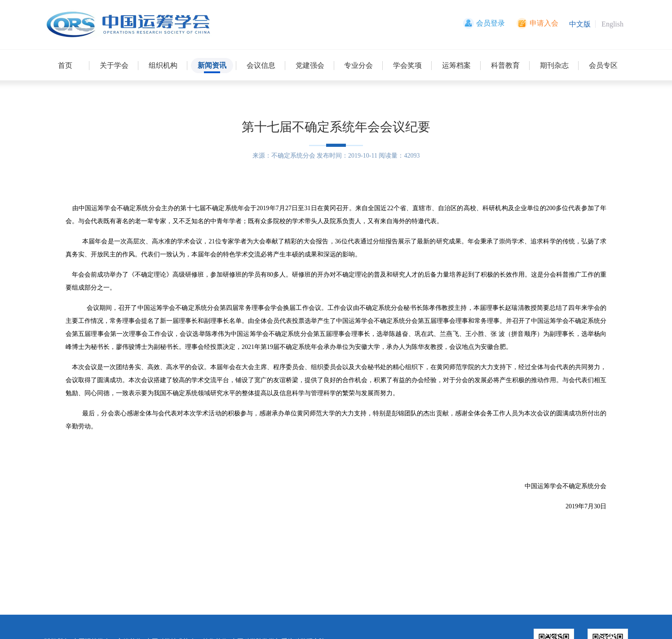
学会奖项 (407, 65)
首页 (65, 65)
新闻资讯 (212, 65)
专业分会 (358, 65)
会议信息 (261, 65)
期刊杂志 (554, 65)
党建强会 (310, 65)
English (612, 24)
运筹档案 (456, 65)
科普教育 (505, 65)
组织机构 (163, 65)
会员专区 (603, 65)
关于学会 (114, 65)
